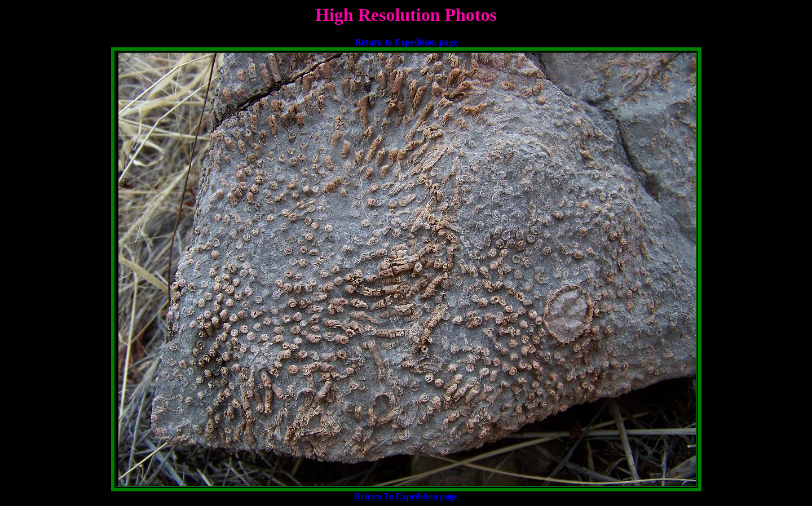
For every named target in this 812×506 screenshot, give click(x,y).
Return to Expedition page (406, 42)
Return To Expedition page (406, 496)
